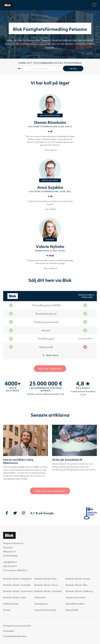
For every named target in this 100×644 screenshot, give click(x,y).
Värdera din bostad (75, 597)
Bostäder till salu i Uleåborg (79, 591)
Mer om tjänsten (50, 369)
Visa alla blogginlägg (50, 491)
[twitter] (15, 513)
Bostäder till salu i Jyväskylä (48, 591)
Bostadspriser (41, 604)
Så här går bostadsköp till (67, 460)
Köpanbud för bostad (45, 610)
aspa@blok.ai (10, 562)
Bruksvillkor (9, 631)
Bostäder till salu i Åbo (76, 585)
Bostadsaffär (72, 610)
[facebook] (7, 513)
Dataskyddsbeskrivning (15, 636)
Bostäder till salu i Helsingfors (17, 579)
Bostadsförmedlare (75, 604)
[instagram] (23, 513)
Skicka (73, 69)
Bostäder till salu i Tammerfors (18, 591)
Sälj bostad (40, 597)
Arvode (7, 610)
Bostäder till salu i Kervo (46, 585)
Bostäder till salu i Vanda (78, 579)
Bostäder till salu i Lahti (14, 597)
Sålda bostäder (11, 604)
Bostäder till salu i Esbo (46, 579)
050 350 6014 (10, 566)
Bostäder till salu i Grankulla (17, 585)
